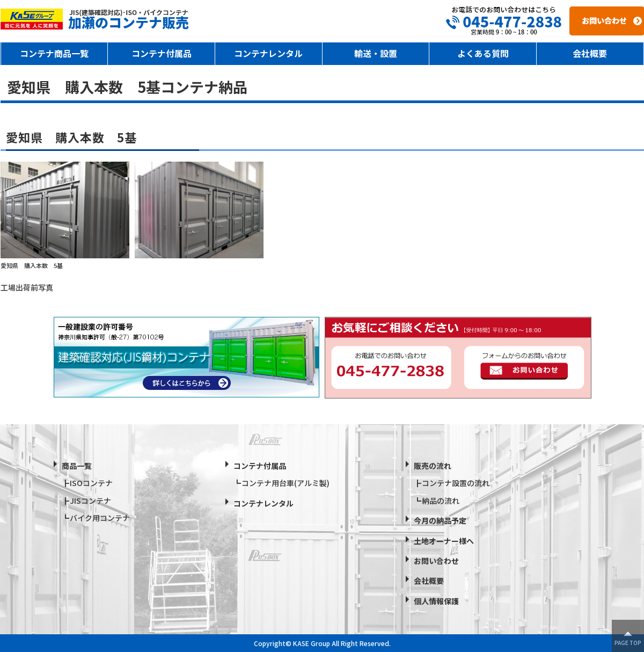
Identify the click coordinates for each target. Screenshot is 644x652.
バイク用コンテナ (100, 518)
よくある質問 (483, 53)
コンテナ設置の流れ (456, 483)
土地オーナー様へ (444, 541)
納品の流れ (441, 501)
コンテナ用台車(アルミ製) (286, 483)
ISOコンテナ (91, 483)
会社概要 (590, 53)
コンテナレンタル (268, 53)
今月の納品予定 (440, 520)
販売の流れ (433, 466)
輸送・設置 (376, 53)
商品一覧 (77, 466)
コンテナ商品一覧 (54, 53)
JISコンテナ (90, 501)
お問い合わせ (436, 561)
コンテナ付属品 (162, 53)
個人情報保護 (436, 601)
